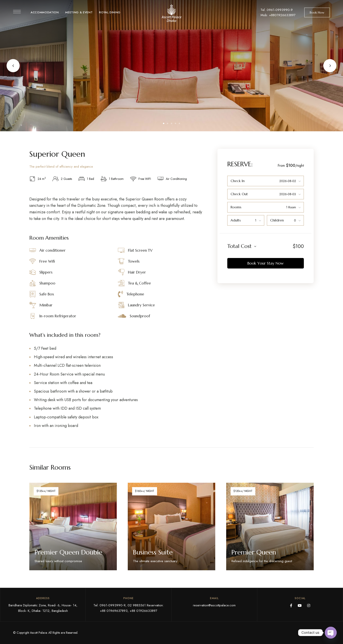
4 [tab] (175, 123)
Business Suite (153, 552)
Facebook (291, 605)
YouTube (300, 605)
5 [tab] (179, 123)
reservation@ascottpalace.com (214, 605)
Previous (13, 66)
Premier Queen (254, 552)
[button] (317, 12)
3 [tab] (171, 123)
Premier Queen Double (68, 552)
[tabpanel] (172, 66)
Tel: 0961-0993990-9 (277, 10)
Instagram (309, 605)
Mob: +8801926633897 (278, 15)
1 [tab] (164, 123)
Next (330, 66)
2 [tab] (168, 123)
